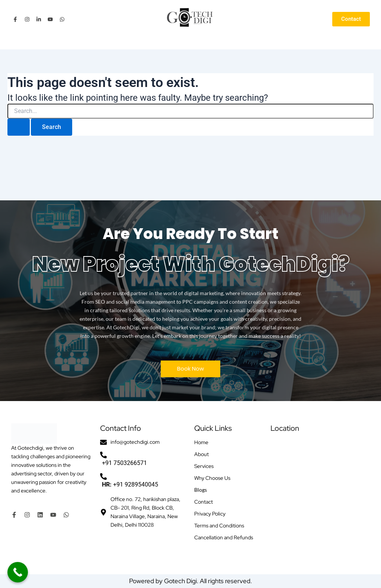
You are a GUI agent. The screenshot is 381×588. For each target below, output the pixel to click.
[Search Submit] (19, 127)
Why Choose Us (212, 478)
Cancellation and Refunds (224, 537)
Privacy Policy (210, 514)
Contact (204, 502)
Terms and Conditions (219, 526)
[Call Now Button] (18, 572)
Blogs (201, 490)
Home (201, 442)
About (201, 454)
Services (204, 466)
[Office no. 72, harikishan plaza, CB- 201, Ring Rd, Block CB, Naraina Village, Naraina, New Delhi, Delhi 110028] (320, 496)
